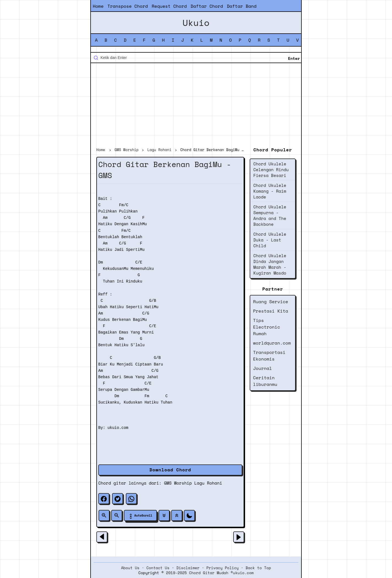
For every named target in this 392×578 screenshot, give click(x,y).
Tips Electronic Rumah (266, 327)
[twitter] (118, 499)
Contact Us (158, 568)
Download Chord (170, 470)
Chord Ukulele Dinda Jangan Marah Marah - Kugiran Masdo (270, 264)
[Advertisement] (196, 106)
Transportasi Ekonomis (269, 356)
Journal (262, 368)
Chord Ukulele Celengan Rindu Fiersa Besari (271, 170)
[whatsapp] (131, 499)
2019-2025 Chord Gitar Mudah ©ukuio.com (210, 573)
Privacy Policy (223, 568)
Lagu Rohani (208, 483)
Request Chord (169, 6)
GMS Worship (178, 483)
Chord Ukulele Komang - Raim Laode (270, 191)
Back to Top (258, 568)
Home (98, 6)
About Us (130, 568)
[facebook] (104, 499)
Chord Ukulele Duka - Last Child (270, 240)
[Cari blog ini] (196, 58)
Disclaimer (188, 568)
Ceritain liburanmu (265, 381)
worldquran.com (272, 343)
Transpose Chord (128, 6)
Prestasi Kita (270, 311)
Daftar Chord (207, 6)
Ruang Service (270, 302)
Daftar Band (242, 6)
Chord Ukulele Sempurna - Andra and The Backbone (270, 215)
